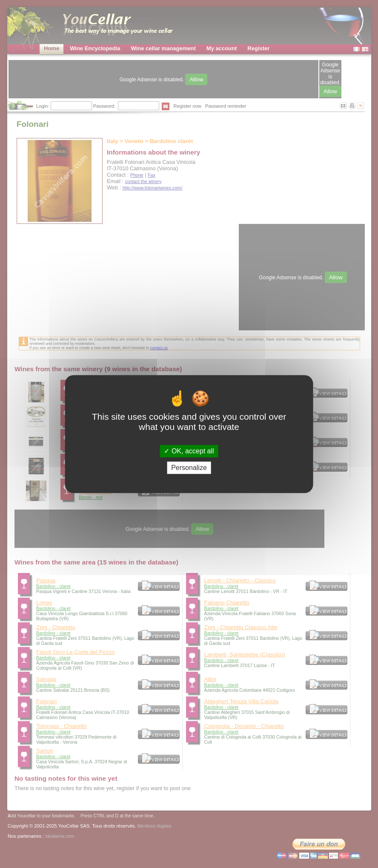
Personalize (189, 468)
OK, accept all (189, 451)
